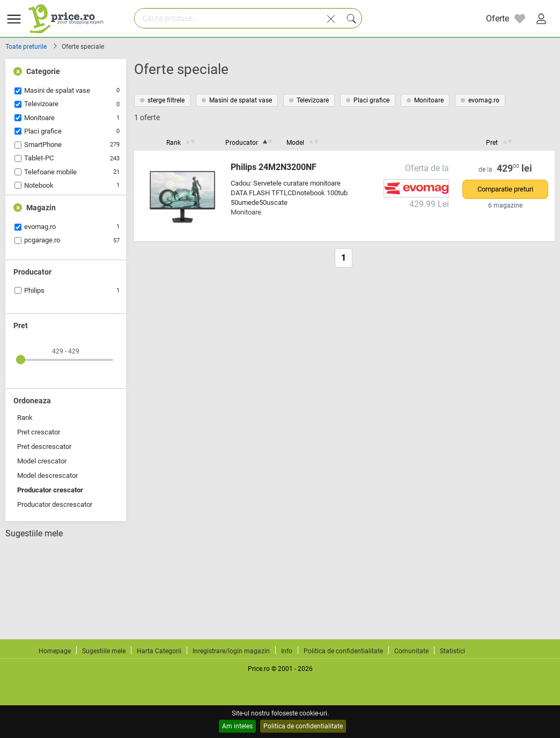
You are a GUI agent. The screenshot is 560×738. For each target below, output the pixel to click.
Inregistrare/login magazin (231, 651)
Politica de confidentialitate (303, 726)
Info (287, 651)
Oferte (498, 19)
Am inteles (237, 726)
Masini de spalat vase (57, 90)
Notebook (39, 185)
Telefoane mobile (50, 172)
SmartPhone (43, 145)
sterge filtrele (162, 100)
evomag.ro (40, 227)
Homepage (55, 651)
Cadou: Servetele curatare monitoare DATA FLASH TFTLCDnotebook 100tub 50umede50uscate (289, 193)
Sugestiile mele (34, 534)
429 (515, 168)
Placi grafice (43, 131)
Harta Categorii (159, 651)
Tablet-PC (39, 158)
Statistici (452, 651)
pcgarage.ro (42, 240)
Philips (34, 290)
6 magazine (505, 205)
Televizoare (41, 104)
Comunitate (411, 651)
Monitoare (39, 118)
